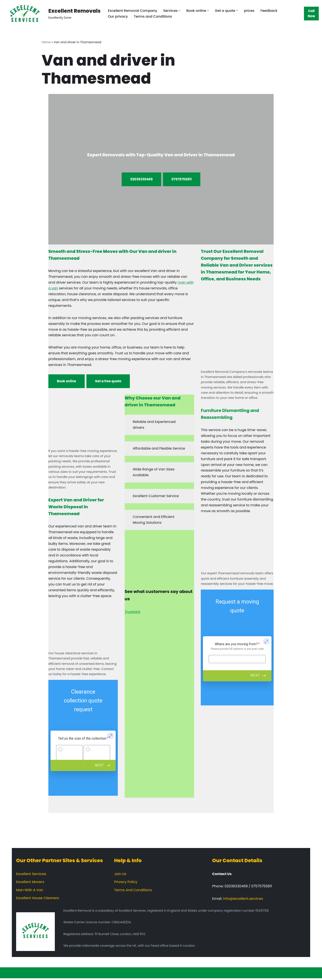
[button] (180, 11)
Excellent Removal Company (133, 11)
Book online (67, 382)
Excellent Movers (30, 884)
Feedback (270, 11)
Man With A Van (30, 892)
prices (250, 11)
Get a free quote (108, 382)
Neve (8, 975)
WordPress (45, 975)
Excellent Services (31, 876)
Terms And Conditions (133, 892)
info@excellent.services (243, 900)
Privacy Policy (126, 884)
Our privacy (118, 16)
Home (46, 42)
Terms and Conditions (153, 16)
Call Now (311, 13)
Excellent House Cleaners (38, 900)
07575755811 (182, 179)
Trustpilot (133, 613)
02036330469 (141, 179)
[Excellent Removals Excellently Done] (52, 13)
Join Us (120, 876)
